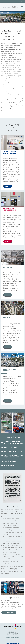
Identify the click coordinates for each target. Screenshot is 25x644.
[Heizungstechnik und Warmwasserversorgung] (2, 442)
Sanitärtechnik (10, 461)
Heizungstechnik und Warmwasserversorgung (14, 442)
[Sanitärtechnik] (2, 461)
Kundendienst (10, 466)
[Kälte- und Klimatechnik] (2, 452)
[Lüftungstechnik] (2, 447)
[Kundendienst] (2, 465)
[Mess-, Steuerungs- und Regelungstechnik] (2, 456)
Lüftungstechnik (10, 447)
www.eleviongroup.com (12, 637)
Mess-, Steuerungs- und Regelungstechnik (13, 456)
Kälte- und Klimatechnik (14, 452)
